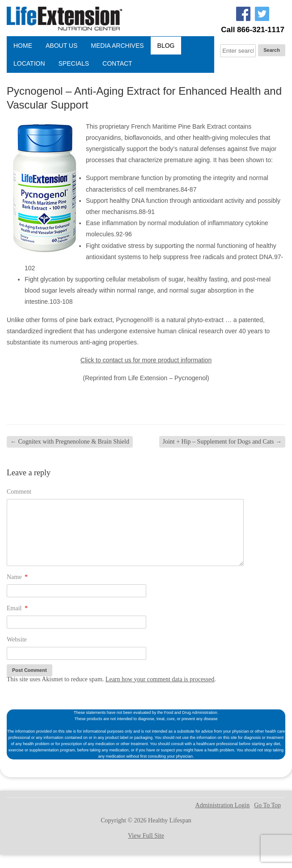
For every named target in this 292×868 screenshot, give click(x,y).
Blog (166, 46)
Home (23, 46)
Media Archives (117, 46)
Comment (19, 492)
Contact (117, 63)
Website (17, 639)
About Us (61, 46)
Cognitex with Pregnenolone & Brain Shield (70, 442)
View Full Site (146, 836)
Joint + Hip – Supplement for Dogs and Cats (222, 442)
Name (17, 577)
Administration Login (223, 805)
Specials (74, 63)
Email (17, 608)
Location (29, 63)
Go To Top (267, 805)
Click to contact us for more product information (146, 360)
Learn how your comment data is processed (160, 679)
